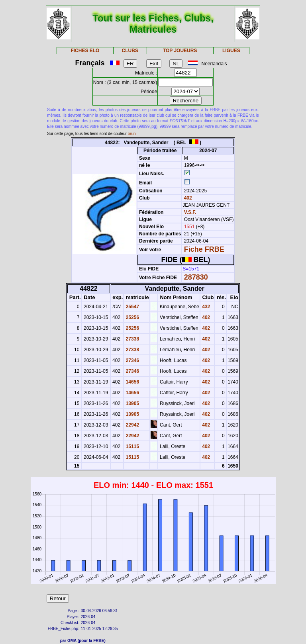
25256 (132, 317)
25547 (132, 307)
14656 (132, 382)
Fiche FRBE (204, 249)
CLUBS (130, 51)
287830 (196, 277)
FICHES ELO (85, 51)
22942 (132, 425)
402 (187, 198)
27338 (132, 339)
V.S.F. (190, 212)
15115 (132, 446)
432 (205, 307)
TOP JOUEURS (180, 51)
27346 (132, 360)
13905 (132, 403)
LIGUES (231, 51)
